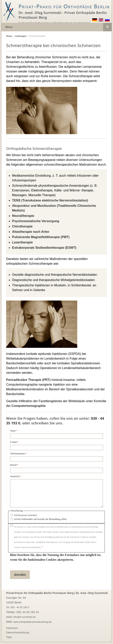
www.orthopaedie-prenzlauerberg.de (32, 622)
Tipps (9, 637)
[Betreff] (56, 470)
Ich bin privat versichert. (26, 515)
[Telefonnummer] (56, 459)
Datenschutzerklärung (18, 633)
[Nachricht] (56, 493)
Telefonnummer (18, 454)
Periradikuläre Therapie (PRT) (28, 380)
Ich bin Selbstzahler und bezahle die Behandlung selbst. (40, 519)
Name (14, 431)
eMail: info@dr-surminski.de (21, 617)
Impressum (12, 628)
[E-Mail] (56, 448)
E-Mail (14, 442)
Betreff (14, 465)
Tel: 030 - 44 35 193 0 (18, 607)
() (50, 200)
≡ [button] (107, 27)
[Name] (56, 436)
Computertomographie (29, 406)
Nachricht (16, 476)
